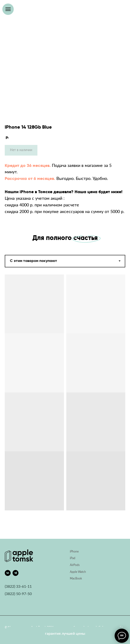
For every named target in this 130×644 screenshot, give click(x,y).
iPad (73, 558)
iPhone (74, 552)
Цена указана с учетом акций (34, 199)
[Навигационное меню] (8, 9)
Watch (82, 572)
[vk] (8, 573)
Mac (73, 579)
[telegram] (16, 573)
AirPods (75, 565)
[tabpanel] (65, 407)
